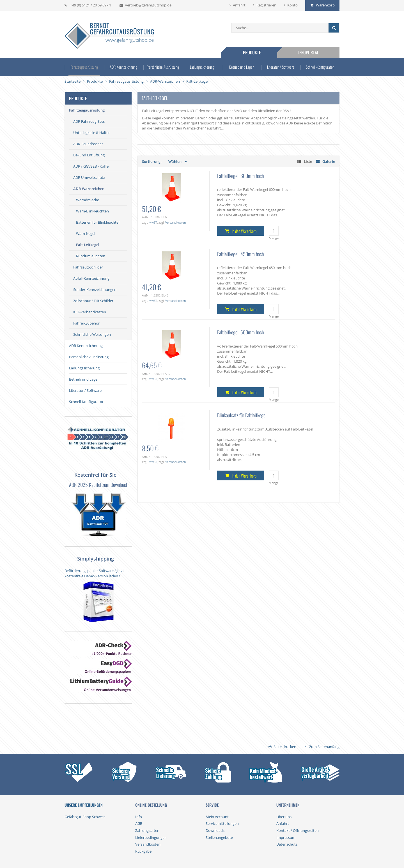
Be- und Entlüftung (89, 155)
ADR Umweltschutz (89, 177)
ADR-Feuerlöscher (88, 144)
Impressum (286, 837)
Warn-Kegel (86, 233)
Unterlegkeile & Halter (91, 133)
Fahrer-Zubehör (86, 323)
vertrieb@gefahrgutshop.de (148, 5)
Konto (292, 5)
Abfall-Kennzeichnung (91, 278)
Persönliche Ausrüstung (163, 67)
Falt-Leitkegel (88, 245)
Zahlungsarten (147, 830)
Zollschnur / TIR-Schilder (93, 301)
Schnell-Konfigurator (320, 67)
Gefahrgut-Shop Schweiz (85, 817)
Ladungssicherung (202, 67)
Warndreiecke (88, 200)
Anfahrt (239, 5)
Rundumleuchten (91, 256)
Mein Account (217, 817)
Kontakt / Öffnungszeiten (298, 830)
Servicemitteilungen (222, 823)
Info (139, 817)
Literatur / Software (281, 67)
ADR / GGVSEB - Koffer (92, 166)
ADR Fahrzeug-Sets (89, 121)
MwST (153, 222)
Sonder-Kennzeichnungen (95, 290)
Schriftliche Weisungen (92, 334)
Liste (308, 161)
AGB (139, 823)
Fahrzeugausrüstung (84, 67)
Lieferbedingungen (151, 837)
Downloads (215, 830)
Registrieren (266, 5)
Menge (274, 238)
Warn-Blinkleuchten (92, 211)
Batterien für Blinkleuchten (98, 222)
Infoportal (308, 52)
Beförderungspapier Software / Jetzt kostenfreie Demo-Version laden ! (94, 573)
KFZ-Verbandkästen (90, 312)
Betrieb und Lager (241, 67)
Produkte (252, 52)
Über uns (284, 817)
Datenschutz (287, 844)
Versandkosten (176, 222)
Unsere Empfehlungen (84, 805)
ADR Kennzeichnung (123, 67)
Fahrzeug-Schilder (88, 267)
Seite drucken (285, 747)
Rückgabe (143, 851)
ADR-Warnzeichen (89, 189)
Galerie (329, 161)
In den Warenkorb (244, 231)
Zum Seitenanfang (324, 747)
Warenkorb (325, 5)
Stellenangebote (219, 837)
